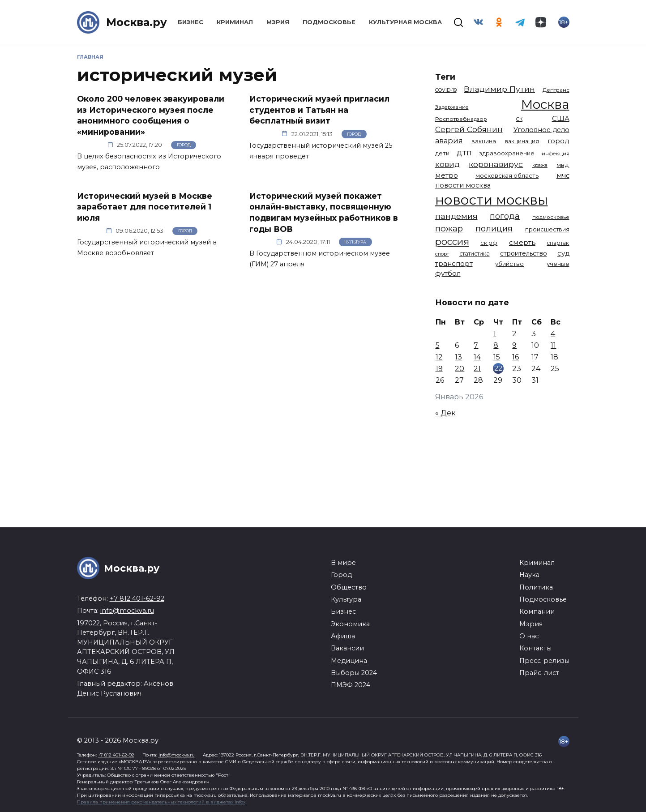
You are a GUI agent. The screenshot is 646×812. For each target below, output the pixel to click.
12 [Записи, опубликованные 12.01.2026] (439, 357)
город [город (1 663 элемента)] (558, 141)
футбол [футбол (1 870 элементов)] (448, 273)
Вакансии (347, 648)
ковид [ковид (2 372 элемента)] (447, 164)
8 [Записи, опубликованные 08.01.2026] (496, 345)
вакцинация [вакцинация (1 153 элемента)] (522, 141)
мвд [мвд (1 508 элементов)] (563, 165)
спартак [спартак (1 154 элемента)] (558, 243)
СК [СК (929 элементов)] (519, 119)
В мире (343, 563)
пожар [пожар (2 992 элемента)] (449, 229)
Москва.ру (137, 22)
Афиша (343, 636)
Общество (349, 587)
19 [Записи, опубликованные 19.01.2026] (439, 369)
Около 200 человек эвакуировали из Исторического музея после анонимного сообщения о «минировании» (151, 115)
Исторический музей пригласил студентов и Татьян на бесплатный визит (319, 110)
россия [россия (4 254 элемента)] (452, 241)
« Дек (445, 413)
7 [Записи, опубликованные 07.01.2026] (476, 345)
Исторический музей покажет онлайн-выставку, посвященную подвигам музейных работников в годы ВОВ (324, 212)
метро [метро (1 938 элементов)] (447, 175)
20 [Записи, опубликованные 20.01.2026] (460, 369)
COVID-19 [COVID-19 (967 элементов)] (446, 90)
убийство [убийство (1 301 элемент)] (509, 264)
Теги (445, 77)
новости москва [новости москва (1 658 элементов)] (463, 185)
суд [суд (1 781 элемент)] (563, 253)
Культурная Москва (405, 22)
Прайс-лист (539, 673)
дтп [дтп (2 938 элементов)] (464, 152)
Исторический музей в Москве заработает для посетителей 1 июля (145, 206)
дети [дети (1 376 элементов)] (442, 153)
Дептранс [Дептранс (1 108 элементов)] (556, 90)
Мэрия (278, 22)
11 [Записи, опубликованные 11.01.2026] (553, 345)
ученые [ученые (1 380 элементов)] (558, 264)
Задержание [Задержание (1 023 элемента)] (452, 107)
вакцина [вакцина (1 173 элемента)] (484, 141)
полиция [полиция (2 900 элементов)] (494, 229)
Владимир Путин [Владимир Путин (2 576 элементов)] (499, 89)
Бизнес (190, 22)
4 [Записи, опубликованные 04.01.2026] (553, 334)
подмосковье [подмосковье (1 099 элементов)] (551, 217)
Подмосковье (329, 22)
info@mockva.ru (127, 611)
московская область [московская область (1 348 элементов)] (507, 175)
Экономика (350, 624)
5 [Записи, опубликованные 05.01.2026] (438, 345)
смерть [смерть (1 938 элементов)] (522, 242)
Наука (529, 575)
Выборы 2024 (354, 673)
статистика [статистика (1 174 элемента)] (475, 254)
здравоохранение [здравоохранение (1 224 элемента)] (507, 153)
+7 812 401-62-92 (137, 598)
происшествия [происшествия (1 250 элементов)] (547, 229)
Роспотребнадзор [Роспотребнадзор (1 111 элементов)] (461, 119)
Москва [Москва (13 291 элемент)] (545, 104)
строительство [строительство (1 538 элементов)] (524, 253)
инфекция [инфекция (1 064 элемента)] (556, 154)
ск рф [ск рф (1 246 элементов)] (489, 243)
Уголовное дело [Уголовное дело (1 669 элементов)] (541, 130)
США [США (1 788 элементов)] (561, 119)
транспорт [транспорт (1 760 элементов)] (454, 264)
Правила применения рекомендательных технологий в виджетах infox (161, 802)
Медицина (349, 661)
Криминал (235, 22)
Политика (536, 587)
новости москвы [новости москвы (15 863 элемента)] (492, 200)
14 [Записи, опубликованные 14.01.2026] (477, 357)
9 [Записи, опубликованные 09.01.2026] (514, 345)
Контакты (535, 648)
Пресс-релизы (544, 661)
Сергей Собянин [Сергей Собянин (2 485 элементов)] (469, 129)
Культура (355, 242)
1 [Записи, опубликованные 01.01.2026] (495, 334)
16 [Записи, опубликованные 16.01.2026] (516, 357)
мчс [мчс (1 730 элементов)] (563, 175)
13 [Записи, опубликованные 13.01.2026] (458, 357)
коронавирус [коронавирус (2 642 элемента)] (496, 164)
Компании (537, 611)
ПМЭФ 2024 (351, 685)
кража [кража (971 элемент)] (540, 165)
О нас (529, 636)
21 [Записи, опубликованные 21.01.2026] (477, 369)
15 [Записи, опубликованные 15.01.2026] (497, 357)
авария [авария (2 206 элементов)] (449, 141)
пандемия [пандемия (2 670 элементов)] (456, 216)
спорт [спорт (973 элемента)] (442, 254)
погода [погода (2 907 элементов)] (505, 216)
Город (184, 145)
